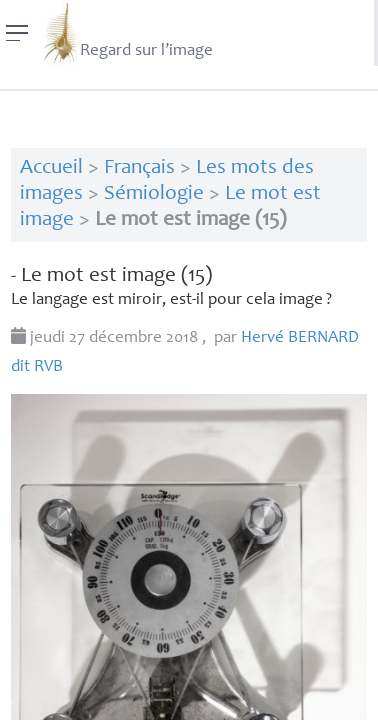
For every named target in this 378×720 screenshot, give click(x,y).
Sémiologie (154, 194)
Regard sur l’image (126, 33)
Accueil (51, 168)
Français (139, 168)
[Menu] (17, 33)
